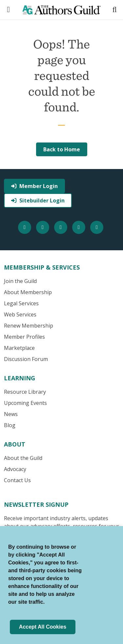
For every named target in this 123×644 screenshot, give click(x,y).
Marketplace (19, 348)
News (11, 414)
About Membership (28, 292)
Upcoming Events (25, 403)
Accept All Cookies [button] (43, 627)
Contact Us (17, 480)
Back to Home (62, 149)
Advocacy (15, 469)
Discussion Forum (26, 359)
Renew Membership (29, 326)
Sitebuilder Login (38, 200)
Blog (10, 425)
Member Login (34, 186)
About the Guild (23, 458)
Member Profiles (24, 337)
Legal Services (21, 303)
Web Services (20, 314)
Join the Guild (20, 281)
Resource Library (25, 392)
